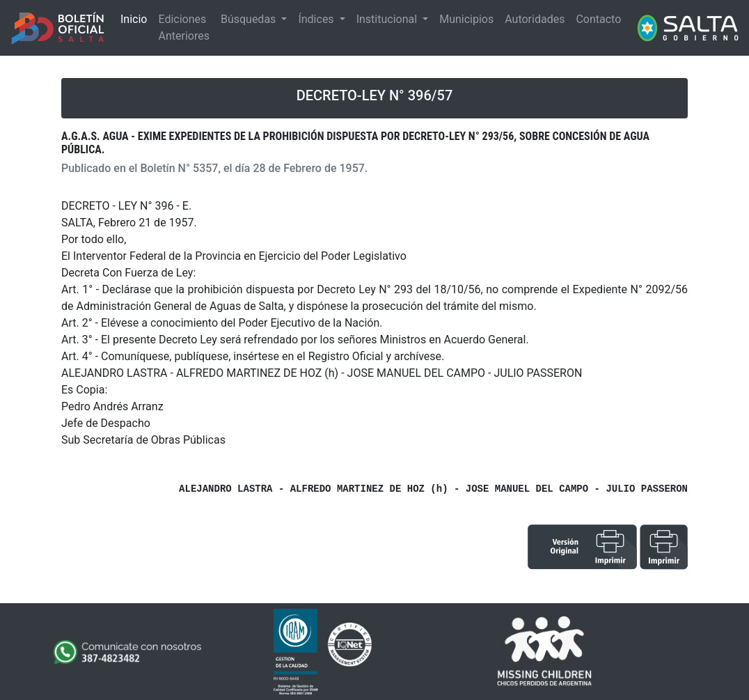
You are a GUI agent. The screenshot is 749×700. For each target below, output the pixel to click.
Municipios (466, 19)
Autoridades (535, 19)
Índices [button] (317, 19)
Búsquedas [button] (250, 19)
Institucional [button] (388, 19)
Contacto (598, 19)
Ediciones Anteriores (183, 28)
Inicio (134, 19)
